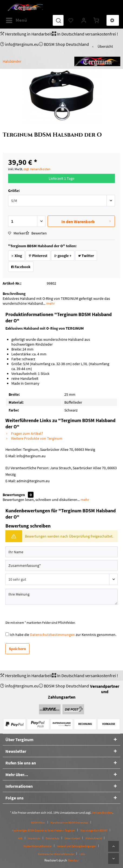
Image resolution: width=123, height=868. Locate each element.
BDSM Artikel (38, 823)
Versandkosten (102, 813)
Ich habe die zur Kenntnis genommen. (63, 635)
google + (63, 256)
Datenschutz (52, 838)
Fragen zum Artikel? (24, 433)
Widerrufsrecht (94, 838)
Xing (16, 256)
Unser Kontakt (72, 838)
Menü (16, 20)
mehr (50, 303)
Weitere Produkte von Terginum (34, 438)
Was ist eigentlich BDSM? (94, 830)
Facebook (21, 267)
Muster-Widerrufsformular (38, 846)
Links (82, 854)
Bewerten (36, 233)
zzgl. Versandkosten (37, 169)
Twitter (86, 256)
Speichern (17, 649)
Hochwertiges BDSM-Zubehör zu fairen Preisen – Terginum (43, 830)
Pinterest (38, 256)
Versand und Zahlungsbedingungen (77, 846)
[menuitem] (16, 20)
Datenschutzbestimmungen (52, 635)
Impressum (34, 838)
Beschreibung (14, 294)
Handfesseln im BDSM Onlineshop (69, 823)
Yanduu (73, 860)
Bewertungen (14, 495)
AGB (20, 838)
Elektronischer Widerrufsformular (56, 854)
